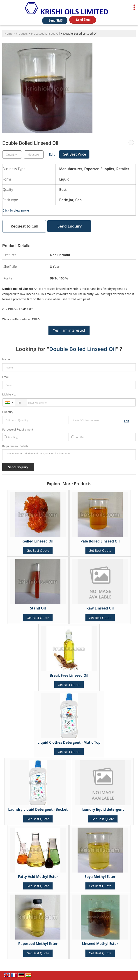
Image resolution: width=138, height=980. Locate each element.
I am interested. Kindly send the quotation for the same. (69, 455)
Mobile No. (9, 394)
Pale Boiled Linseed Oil (100, 541)
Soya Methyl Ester (100, 877)
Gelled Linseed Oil (38, 541)
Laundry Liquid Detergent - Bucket (38, 809)
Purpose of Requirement (18, 430)
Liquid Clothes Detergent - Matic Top (69, 742)
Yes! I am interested (69, 330)
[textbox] (34, 155)
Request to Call (24, 226)
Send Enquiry (70, 226)
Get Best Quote (38, 550)
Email (6, 377)
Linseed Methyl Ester (100, 944)
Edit (52, 154)
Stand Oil (38, 608)
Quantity (8, 412)
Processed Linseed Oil (45, 34)
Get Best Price (74, 154)
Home (9, 34)
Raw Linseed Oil (100, 608)
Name (6, 359)
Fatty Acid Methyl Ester (38, 877)
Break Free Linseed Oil (69, 675)
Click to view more (16, 210)
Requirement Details (15, 446)
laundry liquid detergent (103, 809)
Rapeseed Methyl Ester (38, 944)
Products (22, 34)
